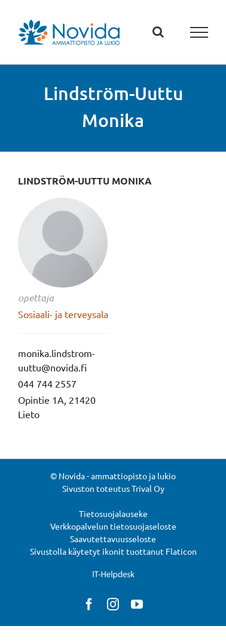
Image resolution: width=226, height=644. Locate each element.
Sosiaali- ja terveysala (63, 314)
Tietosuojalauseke (113, 513)
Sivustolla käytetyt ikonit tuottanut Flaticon (113, 551)
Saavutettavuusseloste (113, 539)
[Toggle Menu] (199, 32)
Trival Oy (148, 488)
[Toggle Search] (158, 32)
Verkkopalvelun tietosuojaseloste (113, 526)
